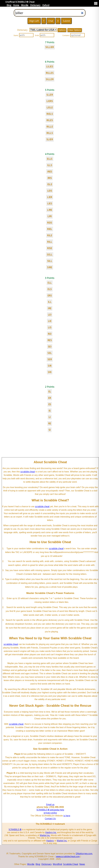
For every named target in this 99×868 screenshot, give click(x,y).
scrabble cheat (28, 472)
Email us (50, 804)
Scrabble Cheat (71, 864)
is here (67, 816)
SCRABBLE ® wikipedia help (50, 810)
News (82, 864)
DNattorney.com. (84, 854)
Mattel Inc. (45, 835)
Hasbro (50, 841)
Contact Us (50, 819)
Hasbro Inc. (51, 832)
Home (16, 5)
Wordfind (57, 864)
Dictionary (35, 5)
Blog (9, 5)
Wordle (25, 5)
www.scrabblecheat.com (68, 856)
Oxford (46, 5)
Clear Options (75, 30)
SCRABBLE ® (15, 829)
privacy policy (50, 813)
